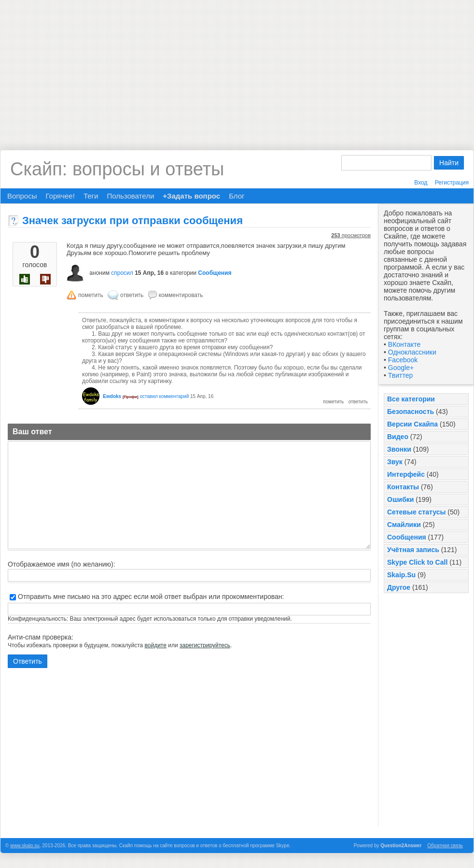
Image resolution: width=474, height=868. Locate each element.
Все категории (411, 399)
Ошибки (400, 499)
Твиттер (400, 375)
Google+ (401, 368)
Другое (399, 587)
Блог (237, 196)
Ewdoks (112, 396)
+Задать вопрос (191, 196)
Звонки (399, 449)
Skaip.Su (401, 575)
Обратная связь (445, 846)
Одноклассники (412, 352)
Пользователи (130, 196)
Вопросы (22, 196)
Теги (91, 196)
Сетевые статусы (416, 512)
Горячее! (60, 196)
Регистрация (452, 183)
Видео (398, 437)
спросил (122, 273)
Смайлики (404, 525)
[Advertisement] (237, 68)
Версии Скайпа (412, 424)
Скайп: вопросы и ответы (117, 169)
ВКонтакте (404, 344)
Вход (421, 183)
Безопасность (411, 412)
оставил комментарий (164, 396)
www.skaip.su (25, 846)
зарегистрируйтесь (205, 645)
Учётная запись (413, 550)
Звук (395, 462)
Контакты (403, 487)
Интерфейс (406, 474)
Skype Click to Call (417, 562)
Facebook (403, 360)
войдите (156, 645)
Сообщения (407, 537)
